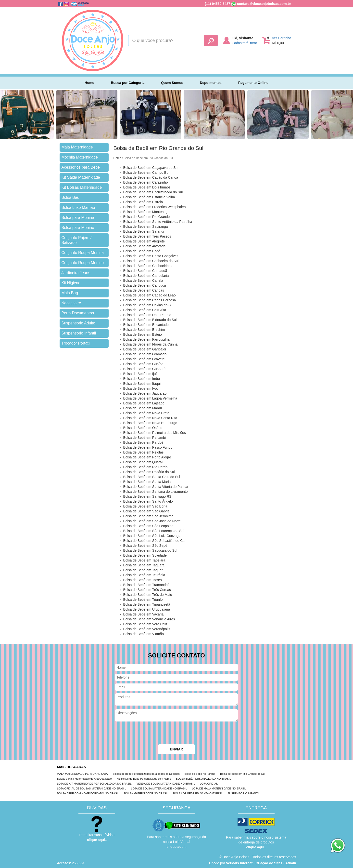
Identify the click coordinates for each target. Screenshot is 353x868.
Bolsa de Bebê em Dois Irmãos (147, 187)
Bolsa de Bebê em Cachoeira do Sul (151, 261)
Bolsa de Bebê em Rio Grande (147, 217)
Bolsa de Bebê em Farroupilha (146, 339)
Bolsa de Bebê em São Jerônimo (148, 516)
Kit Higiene (71, 283)
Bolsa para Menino (78, 228)
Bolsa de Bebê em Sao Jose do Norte (152, 521)
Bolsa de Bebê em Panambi (145, 438)
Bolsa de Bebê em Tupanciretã (147, 604)
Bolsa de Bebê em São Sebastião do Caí (155, 541)
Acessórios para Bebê (81, 167)
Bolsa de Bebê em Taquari (143, 570)
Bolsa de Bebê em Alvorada (145, 246)
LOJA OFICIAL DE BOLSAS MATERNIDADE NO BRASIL (92, 788)
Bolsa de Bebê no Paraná (200, 774)
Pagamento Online (253, 83)
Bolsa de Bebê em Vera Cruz (145, 624)
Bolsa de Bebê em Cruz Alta (145, 310)
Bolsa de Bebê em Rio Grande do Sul (243, 774)
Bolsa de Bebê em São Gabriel (147, 511)
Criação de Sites (269, 863)
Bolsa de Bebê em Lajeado (144, 403)
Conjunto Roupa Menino (83, 263)
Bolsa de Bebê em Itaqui (142, 384)
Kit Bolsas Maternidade (82, 187)
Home (89, 83)
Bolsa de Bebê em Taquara (144, 565)
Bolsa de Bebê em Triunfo (143, 600)
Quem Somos (172, 83)
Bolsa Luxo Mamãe (78, 207)
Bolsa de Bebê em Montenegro (147, 212)
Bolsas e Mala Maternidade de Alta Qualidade (84, 779)
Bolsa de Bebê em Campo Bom (147, 173)
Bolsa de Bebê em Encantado (146, 325)
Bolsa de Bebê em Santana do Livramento (156, 492)
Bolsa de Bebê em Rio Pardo (145, 467)
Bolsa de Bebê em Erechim (144, 330)
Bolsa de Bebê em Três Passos (147, 236)
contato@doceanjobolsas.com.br (264, 4)
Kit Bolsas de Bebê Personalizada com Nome (144, 779)
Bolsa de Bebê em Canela (143, 280)
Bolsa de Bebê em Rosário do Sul (149, 472)
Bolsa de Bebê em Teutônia (144, 575)
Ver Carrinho (282, 38)
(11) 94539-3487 (218, 4)
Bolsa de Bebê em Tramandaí (146, 585)
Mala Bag (70, 293)
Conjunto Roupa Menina (83, 253)
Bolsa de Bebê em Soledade (145, 555)
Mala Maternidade (77, 147)
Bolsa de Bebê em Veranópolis (147, 629)
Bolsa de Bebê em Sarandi (144, 231)
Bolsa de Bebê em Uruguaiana (147, 609)
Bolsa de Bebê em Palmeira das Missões (155, 433)
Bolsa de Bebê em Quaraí (143, 462)
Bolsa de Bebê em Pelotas (144, 452)
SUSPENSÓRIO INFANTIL (244, 793)
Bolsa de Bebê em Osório (143, 428)
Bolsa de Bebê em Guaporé (145, 369)
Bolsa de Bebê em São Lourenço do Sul (154, 531)
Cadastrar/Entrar (244, 43)
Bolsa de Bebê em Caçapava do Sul (151, 168)
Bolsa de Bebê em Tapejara (144, 560)
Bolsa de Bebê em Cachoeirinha (148, 266)
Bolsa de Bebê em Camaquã (145, 271)
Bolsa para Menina (78, 218)
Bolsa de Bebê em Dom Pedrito (147, 315)
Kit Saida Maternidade (81, 177)
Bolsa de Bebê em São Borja (145, 506)
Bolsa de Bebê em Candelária (146, 276)
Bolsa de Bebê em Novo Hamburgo (150, 423)
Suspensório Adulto (78, 323)
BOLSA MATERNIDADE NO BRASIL (146, 793)
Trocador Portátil (76, 343)
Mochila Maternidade (80, 157)
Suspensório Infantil (79, 333)
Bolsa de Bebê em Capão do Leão (150, 295)
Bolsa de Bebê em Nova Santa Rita (150, 418)
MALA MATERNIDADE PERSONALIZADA (82, 774)
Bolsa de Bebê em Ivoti (141, 388)
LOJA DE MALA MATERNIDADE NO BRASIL (219, 788)
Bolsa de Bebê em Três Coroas (147, 590)
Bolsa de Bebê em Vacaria (144, 614)
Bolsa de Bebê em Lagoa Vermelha (150, 398)
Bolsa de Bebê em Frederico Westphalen (155, 207)
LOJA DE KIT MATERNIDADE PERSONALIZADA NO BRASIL (94, 784)
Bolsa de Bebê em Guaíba (143, 364)
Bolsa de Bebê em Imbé (142, 379)
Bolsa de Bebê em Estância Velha (149, 197)
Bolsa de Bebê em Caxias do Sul (148, 305)
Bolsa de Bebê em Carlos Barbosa (150, 300)
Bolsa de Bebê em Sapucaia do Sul (150, 550)
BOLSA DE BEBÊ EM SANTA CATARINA (198, 793)
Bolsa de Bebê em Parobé (143, 442)
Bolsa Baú (70, 197)
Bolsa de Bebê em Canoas (144, 290)
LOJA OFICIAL (209, 784)
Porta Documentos (78, 313)
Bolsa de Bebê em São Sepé (145, 546)
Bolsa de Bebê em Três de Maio (148, 595)
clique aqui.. (97, 840)
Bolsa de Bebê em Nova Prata (146, 413)
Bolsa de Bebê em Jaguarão (145, 393)
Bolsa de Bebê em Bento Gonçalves (151, 256)
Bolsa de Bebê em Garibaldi (145, 349)
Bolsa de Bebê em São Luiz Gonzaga (152, 536)
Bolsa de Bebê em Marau (143, 408)
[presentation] (152, 734)
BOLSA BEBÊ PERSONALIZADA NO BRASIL (204, 779)
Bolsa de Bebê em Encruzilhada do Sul (153, 192)
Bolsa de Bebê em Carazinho (146, 182)
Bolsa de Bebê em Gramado (145, 354)
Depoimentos (211, 83)
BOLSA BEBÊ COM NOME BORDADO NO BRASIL (88, 793)
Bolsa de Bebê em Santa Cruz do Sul (152, 477)
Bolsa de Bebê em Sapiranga (146, 227)
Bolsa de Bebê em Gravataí (144, 359)
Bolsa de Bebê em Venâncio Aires (149, 619)
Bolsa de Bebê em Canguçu (145, 285)
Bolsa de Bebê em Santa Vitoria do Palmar (156, 487)
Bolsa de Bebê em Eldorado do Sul (150, 320)
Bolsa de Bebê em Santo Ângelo (148, 501)
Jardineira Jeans (76, 273)
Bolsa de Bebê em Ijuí (140, 374)
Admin (291, 863)
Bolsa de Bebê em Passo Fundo (148, 447)
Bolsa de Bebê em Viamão (144, 634)
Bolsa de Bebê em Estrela (143, 202)
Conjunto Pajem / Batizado (77, 240)
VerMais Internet (239, 863)
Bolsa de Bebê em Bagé (142, 251)
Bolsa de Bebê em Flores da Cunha (151, 344)
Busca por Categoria (128, 83)
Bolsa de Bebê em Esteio (143, 334)
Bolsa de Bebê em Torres (143, 580)
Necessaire (71, 303)
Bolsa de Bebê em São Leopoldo (148, 526)
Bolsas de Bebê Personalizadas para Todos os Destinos (146, 774)
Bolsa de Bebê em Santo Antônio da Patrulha (158, 222)
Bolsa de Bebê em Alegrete (144, 241)
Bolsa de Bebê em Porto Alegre (147, 457)
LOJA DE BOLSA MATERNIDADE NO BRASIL (159, 788)
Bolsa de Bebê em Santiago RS (147, 496)
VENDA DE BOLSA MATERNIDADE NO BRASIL (166, 784)
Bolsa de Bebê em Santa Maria (147, 482)
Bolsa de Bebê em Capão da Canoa (151, 177)
